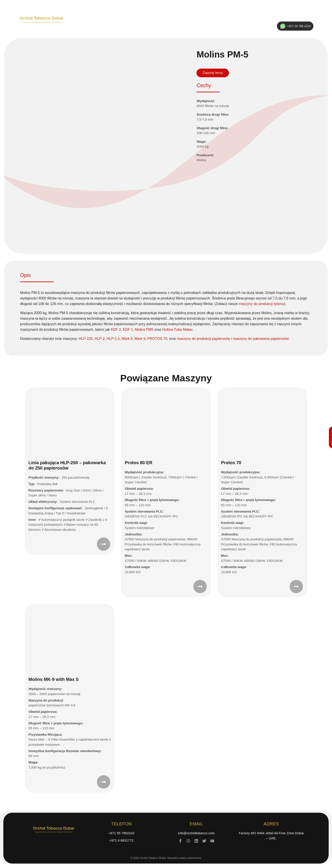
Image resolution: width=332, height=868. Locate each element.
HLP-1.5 (113, 339)
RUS (290, 18)
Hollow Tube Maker (177, 330)
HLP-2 (100, 339)
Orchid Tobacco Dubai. (153, 858)
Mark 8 (127, 339)
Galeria (215, 19)
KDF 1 (128, 330)
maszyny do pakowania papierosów (261, 339)
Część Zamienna (176, 19)
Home (101, 19)
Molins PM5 (144, 330)
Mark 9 (140, 339)
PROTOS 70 (157, 339)
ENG (301, 18)
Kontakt (232, 19)
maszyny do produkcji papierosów (203, 339)
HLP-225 (86, 339)
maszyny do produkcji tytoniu (261, 304)
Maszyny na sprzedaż (142, 19)
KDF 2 (116, 330)
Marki (199, 19)
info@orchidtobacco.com (196, 833)
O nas (116, 19)
